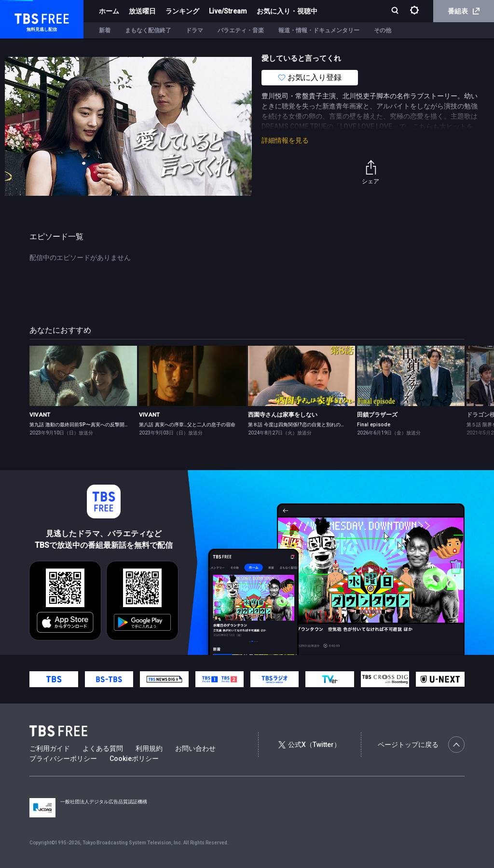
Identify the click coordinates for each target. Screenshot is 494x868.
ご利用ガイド (50, 748)
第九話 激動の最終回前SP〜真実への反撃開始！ (82, 425)
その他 (383, 30)
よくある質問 (103, 748)
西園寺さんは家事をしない (283, 415)
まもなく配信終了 (148, 30)
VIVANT (40, 415)
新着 (105, 30)
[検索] (396, 11)
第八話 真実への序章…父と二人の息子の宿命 (187, 425)
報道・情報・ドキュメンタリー (319, 30)
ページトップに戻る (421, 745)
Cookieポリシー (134, 759)
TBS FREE (26, 17)
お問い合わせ (195, 748)
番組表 (464, 11)
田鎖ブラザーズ (377, 415)
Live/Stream (228, 11)
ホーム (109, 11)
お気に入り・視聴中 (287, 11)
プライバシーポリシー (63, 759)
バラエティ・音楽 (241, 30)
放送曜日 (142, 11)
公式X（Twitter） (309, 745)
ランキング (182, 11)
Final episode (374, 425)
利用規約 (149, 748)
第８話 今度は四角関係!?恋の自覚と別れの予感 (299, 425)
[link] (83, 376)
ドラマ (194, 30)
